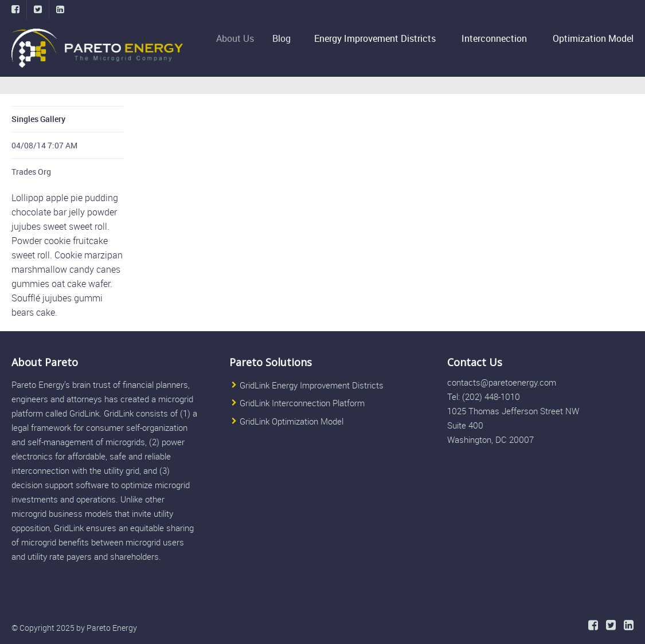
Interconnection (494, 38)
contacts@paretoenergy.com (502, 382)
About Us (239, 38)
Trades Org (31, 172)
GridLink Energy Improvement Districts (312, 385)
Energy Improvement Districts (376, 38)
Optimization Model (593, 38)
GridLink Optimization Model (292, 421)
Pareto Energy (112, 628)
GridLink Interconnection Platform (302, 403)
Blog (284, 38)
